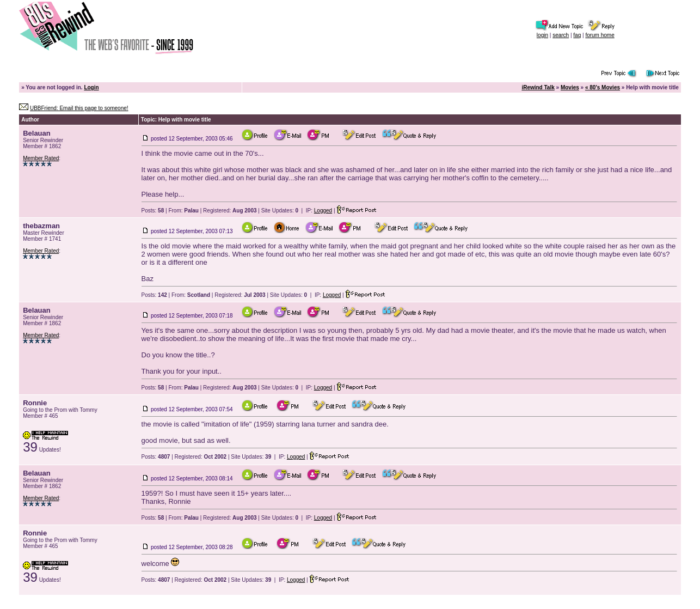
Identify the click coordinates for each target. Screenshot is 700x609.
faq (577, 35)
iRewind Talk (538, 87)
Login (91, 87)
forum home (600, 35)
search (561, 35)
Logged (323, 211)
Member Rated (41, 158)
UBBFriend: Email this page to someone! (79, 108)
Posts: (153, 211)
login (542, 35)
